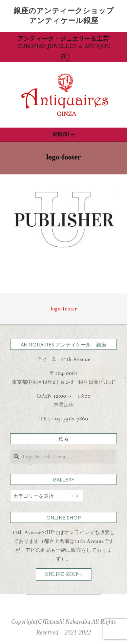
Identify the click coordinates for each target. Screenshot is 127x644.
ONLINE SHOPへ (64, 574)
